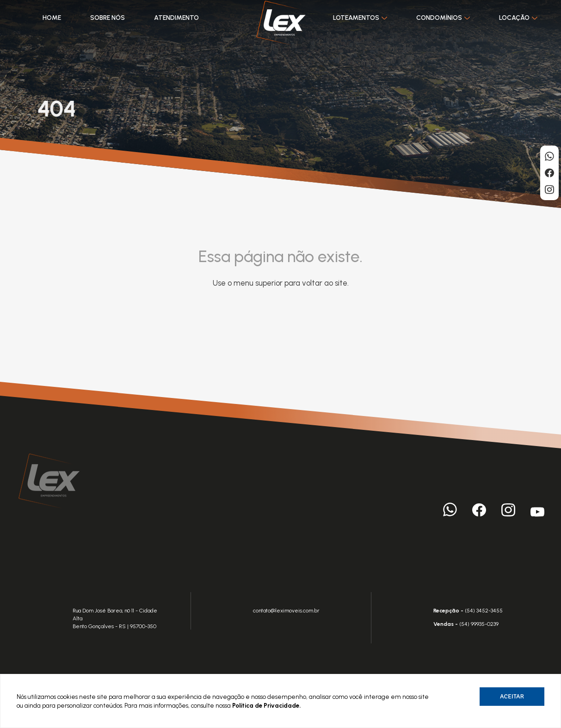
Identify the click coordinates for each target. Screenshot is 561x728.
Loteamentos (360, 18)
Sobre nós (107, 18)
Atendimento (176, 18)
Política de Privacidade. (266, 705)
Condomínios (443, 18)
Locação (518, 18)
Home (51, 18)
